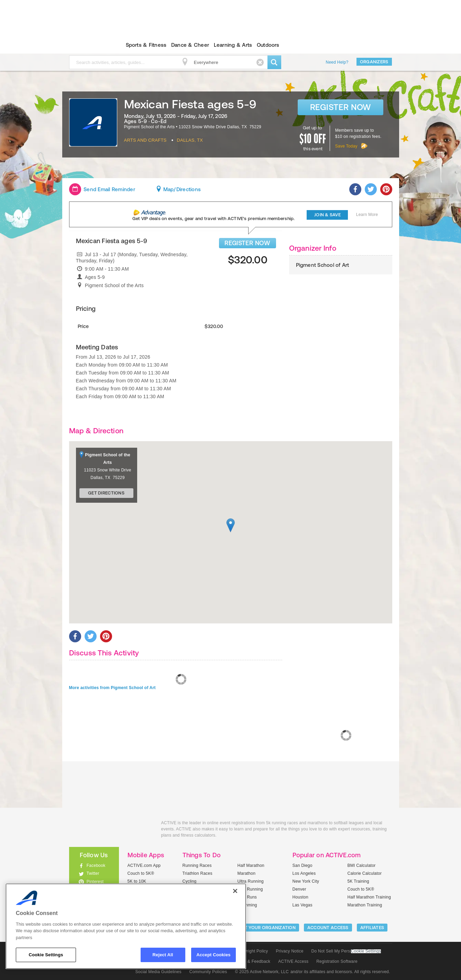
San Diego (303, 865)
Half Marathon (251, 865)
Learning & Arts (233, 45)
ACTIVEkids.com (88, 45)
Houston (300, 897)
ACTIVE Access (293, 961)
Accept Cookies (213, 955)
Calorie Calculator (365, 873)
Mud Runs (247, 897)
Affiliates (372, 928)
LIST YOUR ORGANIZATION (267, 928)
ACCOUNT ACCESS (328, 928)
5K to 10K (137, 881)
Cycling (190, 881)
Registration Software (337, 961)
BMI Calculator (362, 865)
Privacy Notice (290, 951)
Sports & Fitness (146, 45)
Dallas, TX (190, 140)
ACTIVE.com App (144, 865)
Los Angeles (304, 873)
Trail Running (250, 889)
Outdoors (268, 45)
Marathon (247, 873)
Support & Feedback (251, 961)
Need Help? (337, 62)
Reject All (163, 955)
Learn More (367, 215)
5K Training (358, 881)
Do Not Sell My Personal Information (346, 951)
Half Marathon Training (369, 897)
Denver (299, 889)
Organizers (374, 62)
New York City (306, 881)
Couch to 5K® (141, 873)
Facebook (96, 865)
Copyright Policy (253, 951)
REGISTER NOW (247, 243)
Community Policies (208, 972)
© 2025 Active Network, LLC (262, 972)
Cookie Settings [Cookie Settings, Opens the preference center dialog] (46, 955)
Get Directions (106, 493)
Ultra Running (251, 881)
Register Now (341, 107)
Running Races (197, 865)
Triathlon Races (197, 873)
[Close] (235, 891)
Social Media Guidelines (158, 972)
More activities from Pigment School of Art (112, 688)
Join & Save (327, 215)
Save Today (346, 146)
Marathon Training (365, 905)
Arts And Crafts (145, 140)
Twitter (93, 873)
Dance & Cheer (190, 45)
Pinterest (95, 882)
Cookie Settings (366, 951)
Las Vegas (303, 905)
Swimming (247, 905)
